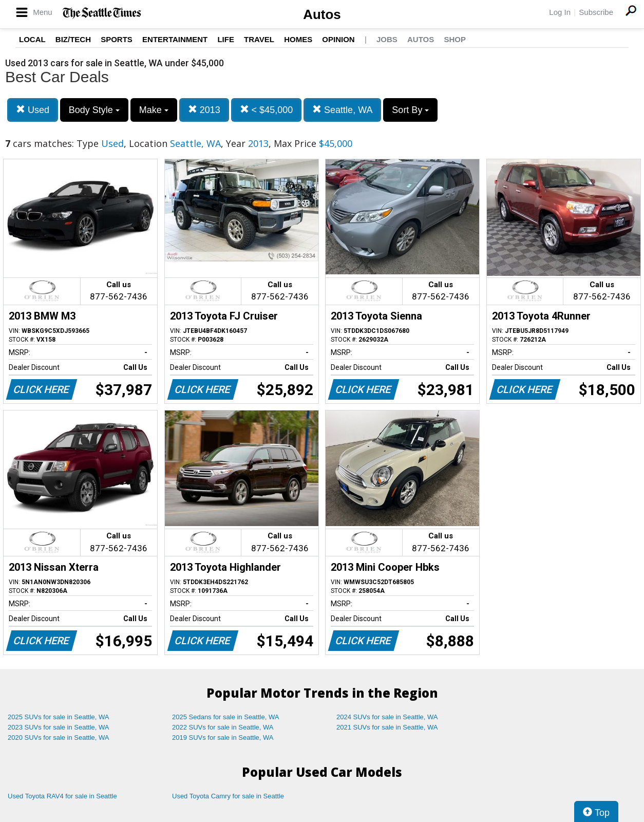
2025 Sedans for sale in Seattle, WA (225, 717)
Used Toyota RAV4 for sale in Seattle (62, 796)
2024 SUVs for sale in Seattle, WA (387, 717)
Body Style (94, 110)
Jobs (387, 39)
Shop (455, 39)
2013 (204, 110)
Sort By (410, 110)
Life (226, 39)
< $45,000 (267, 110)
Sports (117, 39)
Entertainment (175, 39)
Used (33, 110)
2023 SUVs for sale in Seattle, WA (59, 727)
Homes (298, 39)
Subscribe (596, 12)
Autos (322, 14)
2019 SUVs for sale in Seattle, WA (223, 737)
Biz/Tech (73, 39)
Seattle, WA (342, 110)
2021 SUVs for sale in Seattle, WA (387, 727)
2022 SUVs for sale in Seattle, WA (223, 727)
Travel (259, 39)
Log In (560, 12)
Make (154, 110)
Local (32, 39)
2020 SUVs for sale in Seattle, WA (59, 737)
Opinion (338, 39)
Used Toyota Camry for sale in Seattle (228, 796)
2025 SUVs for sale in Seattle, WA (59, 717)
